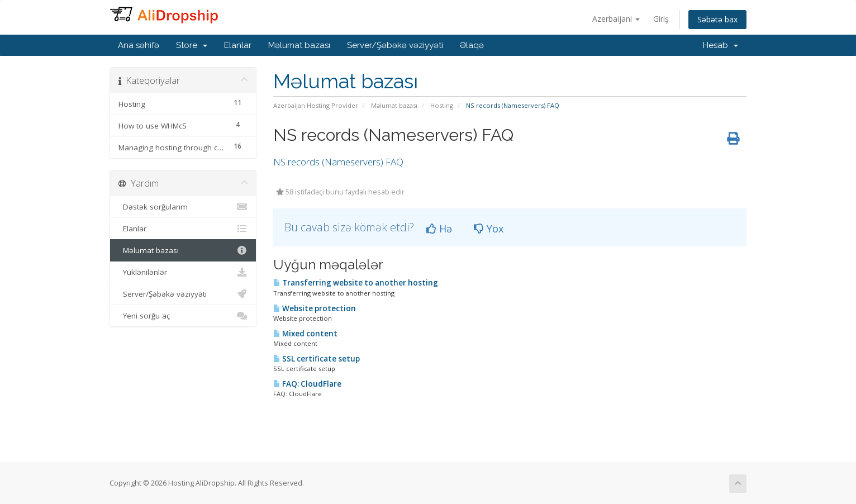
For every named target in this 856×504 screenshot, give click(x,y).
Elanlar (238, 45)
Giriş (661, 19)
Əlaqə (472, 45)
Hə (439, 229)
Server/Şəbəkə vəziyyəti (395, 45)
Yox (489, 229)
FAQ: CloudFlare (307, 384)
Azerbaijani (616, 19)
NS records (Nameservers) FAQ (338, 162)
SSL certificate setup (317, 359)
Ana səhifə (139, 45)
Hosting (442, 105)
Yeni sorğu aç (183, 316)
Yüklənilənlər (183, 272)
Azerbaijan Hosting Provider (316, 105)
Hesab (721, 45)
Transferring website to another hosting (356, 283)
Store (192, 45)
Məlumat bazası (299, 45)
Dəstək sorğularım (183, 207)
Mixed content (305, 334)
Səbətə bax (717, 19)
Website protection (315, 308)
